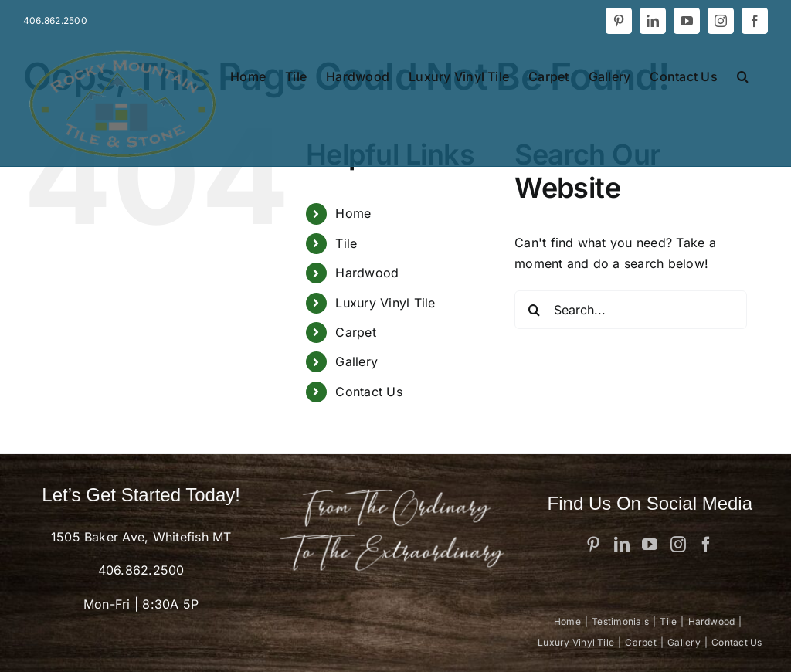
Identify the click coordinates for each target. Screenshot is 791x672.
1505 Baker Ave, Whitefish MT (141, 537)
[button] (743, 75)
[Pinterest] (593, 545)
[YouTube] (650, 545)
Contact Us (368, 392)
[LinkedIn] (622, 545)
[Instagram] (678, 545)
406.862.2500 (141, 570)
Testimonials (620, 621)
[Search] (534, 310)
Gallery (356, 361)
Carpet (355, 332)
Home (353, 213)
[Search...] (631, 310)
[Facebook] (706, 545)
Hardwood (367, 273)
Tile (346, 243)
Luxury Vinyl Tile (385, 303)
